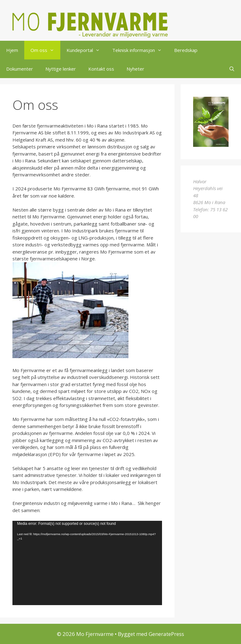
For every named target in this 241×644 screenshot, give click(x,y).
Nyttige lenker (61, 69)
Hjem (12, 50)
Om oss (45, 50)
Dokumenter (20, 69)
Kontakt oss (101, 69)
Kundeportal (86, 50)
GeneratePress (166, 634)
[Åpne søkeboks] (232, 69)
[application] (87, 563)
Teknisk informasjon (140, 50)
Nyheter (135, 69)
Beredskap (186, 50)
